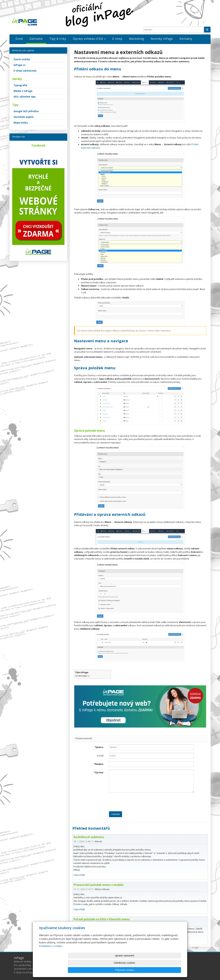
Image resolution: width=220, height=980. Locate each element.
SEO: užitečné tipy (25, 97)
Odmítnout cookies (140, 970)
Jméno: (99, 747)
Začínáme (36, 39)
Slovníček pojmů (24, 117)
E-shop (117, 39)
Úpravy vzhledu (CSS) (89, 39)
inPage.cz (20, 65)
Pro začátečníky (23, 965)
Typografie (20, 85)
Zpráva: (99, 772)
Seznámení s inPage (25, 969)
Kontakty (186, 39)
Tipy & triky (58, 39)
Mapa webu (21, 123)
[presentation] (135, 802)
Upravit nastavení (112, 970)
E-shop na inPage (23, 972)
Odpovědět (79, 875)
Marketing (137, 39)
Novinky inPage (162, 39)
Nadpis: (99, 764)
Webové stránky (23, 962)
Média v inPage (23, 91)
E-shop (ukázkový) (25, 71)
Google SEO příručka (26, 111)
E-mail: (100, 756)
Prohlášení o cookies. (51, 960)
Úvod (19, 39)
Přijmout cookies (168, 970)
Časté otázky (22, 59)
